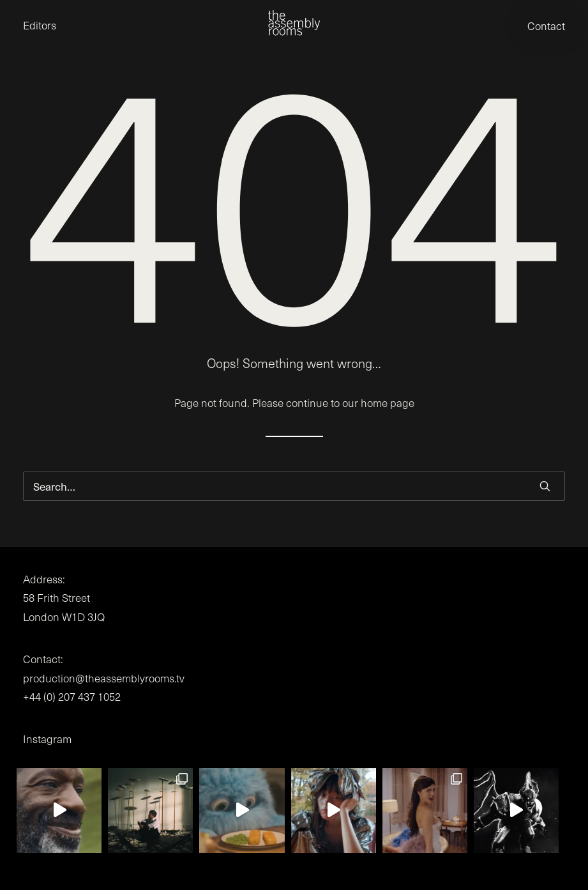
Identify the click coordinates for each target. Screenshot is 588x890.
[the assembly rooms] (294, 23)
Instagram (47, 739)
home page (388, 403)
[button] (545, 486)
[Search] (294, 486)
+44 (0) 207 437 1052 (72, 697)
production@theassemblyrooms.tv (104, 678)
